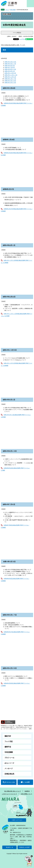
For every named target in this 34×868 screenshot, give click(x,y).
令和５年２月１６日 (10, 81)
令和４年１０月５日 (10, 73)
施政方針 (8, 736)
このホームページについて (9, 794)
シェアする (22, 39)
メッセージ (9, 768)
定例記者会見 (9, 774)
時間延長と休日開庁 (25, 847)
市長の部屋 (13, 10)
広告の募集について (26, 794)
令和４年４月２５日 (10, 62)
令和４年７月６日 (10, 67)
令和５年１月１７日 (10, 79)
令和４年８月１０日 (10, 69)
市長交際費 (9, 752)
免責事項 (27, 791)
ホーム (7, 10)
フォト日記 (9, 741)
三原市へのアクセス (17, 820)
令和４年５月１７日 (10, 64)
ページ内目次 (17, 33)
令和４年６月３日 (10, 66)
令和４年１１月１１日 (11, 75)
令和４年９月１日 (10, 71)
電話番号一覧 (9, 847)
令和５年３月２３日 (10, 82)
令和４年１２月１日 (10, 77)
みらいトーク (9, 763)
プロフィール (9, 758)
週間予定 (8, 747)
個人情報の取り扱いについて (13, 791)
